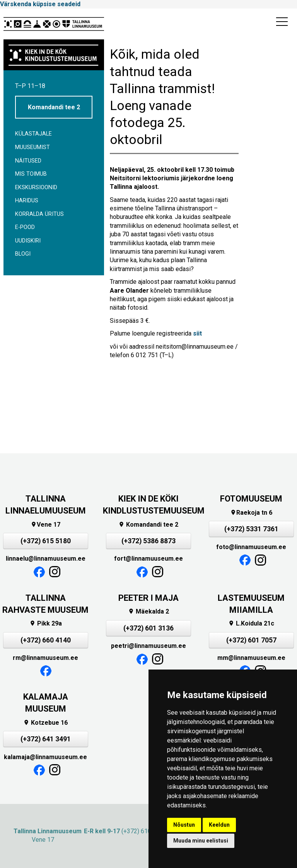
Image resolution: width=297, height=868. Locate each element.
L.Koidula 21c (251, 623)
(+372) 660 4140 (46, 640)
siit (197, 333)
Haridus (27, 201)
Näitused (28, 161)
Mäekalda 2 (148, 611)
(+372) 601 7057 (251, 640)
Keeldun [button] (219, 825)
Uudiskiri (28, 241)
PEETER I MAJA (148, 598)
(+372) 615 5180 (46, 541)
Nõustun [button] (184, 825)
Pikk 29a (46, 623)
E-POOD (25, 227)
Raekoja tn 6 (251, 513)
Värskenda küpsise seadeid (40, 4)
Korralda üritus (39, 214)
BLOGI (23, 254)
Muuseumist (32, 147)
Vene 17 (45, 525)
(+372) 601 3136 (148, 628)
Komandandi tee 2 (54, 107)
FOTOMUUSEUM (251, 499)
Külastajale (33, 134)
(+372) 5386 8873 (148, 541)
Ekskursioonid (36, 187)
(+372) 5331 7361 (251, 529)
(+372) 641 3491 (46, 739)
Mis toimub (31, 174)
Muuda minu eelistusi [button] (201, 841)
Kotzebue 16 (45, 723)
